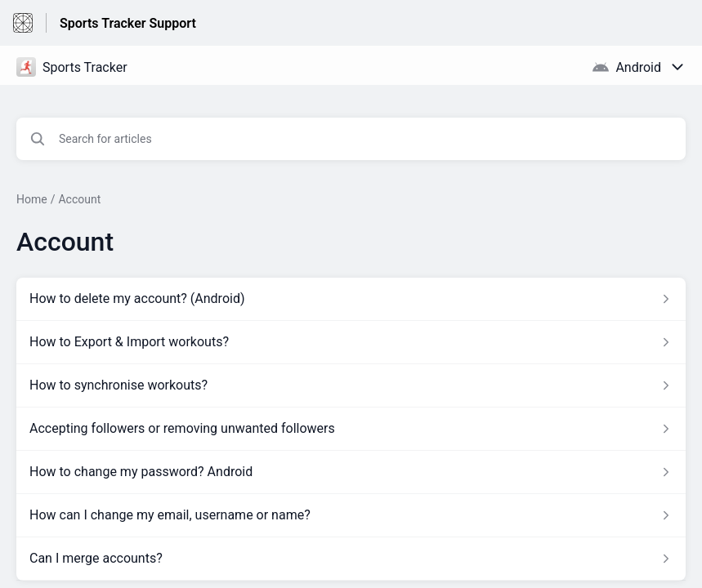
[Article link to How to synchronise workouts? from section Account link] (351, 385)
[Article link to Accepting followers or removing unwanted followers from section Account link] (351, 429)
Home (32, 199)
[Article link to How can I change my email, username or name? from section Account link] (351, 515)
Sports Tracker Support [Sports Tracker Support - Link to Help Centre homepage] (128, 23)
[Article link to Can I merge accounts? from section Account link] (351, 559)
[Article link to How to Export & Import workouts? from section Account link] (351, 342)
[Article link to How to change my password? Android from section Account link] (351, 472)
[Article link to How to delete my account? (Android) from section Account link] (351, 299)
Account (79, 199)
